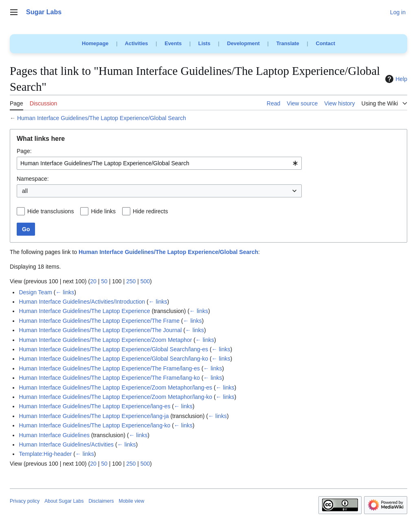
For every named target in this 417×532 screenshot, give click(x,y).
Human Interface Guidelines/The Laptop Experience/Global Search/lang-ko (113, 359)
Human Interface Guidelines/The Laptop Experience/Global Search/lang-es (113, 349)
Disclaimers (101, 501)
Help (395, 79)
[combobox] (159, 163)
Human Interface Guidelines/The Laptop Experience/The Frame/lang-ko (109, 378)
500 (145, 281)
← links (65, 292)
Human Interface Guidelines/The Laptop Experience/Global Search (102, 118)
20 (93, 281)
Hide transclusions (50, 211)
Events (173, 43)
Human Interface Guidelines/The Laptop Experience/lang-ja (94, 416)
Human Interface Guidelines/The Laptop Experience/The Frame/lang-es (109, 368)
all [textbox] (25, 191)
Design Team (35, 292)
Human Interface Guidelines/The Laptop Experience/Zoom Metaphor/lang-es (115, 388)
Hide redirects (150, 211)
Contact (325, 43)
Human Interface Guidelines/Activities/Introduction (82, 302)
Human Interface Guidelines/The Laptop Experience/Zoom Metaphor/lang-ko (115, 397)
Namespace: (33, 179)
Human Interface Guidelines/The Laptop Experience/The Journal (100, 330)
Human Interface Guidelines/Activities (66, 444)
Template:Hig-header (45, 454)
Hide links (103, 211)
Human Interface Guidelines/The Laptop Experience (84, 311)
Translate (288, 43)
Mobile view (131, 501)
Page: (24, 151)
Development (243, 43)
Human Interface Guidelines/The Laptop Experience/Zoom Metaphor (105, 340)
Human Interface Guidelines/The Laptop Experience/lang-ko (94, 425)
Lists (204, 43)
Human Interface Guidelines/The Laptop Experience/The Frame (99, 321)
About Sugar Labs (64, 501)
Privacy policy (25, 501)
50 (104, 281)
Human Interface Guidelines (54, 435)
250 (131, 281)
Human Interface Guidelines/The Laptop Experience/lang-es (94, 406)
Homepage (95, 43)
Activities (137, 43)
